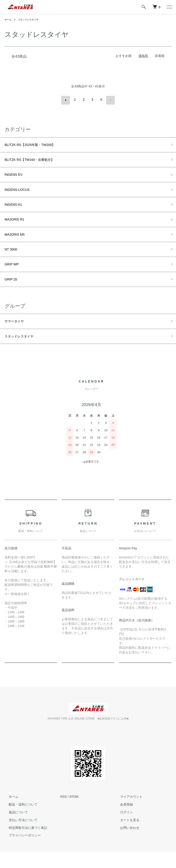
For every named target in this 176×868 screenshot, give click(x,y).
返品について (14, 828)
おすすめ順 (124, 56)
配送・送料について (19, 820)
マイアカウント (127, 813)
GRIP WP (14, 275)
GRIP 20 (12, 291)
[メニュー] (169, 7)
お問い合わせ (125, 844)
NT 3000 (12, 259)
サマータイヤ (17, 335)
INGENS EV (16, 177)
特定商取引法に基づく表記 (24, 844)
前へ (66, 100)
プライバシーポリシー (21, 851)
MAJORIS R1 (17, 226)
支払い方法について (19, 836)
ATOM (74, 813)
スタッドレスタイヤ (32, 19)
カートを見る (125, 836)
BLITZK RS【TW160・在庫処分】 (36, 160)
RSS (64, 813)
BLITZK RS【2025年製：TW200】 (37, 144)
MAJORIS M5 (17, 242)
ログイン (122, 828)
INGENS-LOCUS (20, 193)
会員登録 (122, 820)
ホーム (9, 19)
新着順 (160, 56)
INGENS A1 (15, 210)
